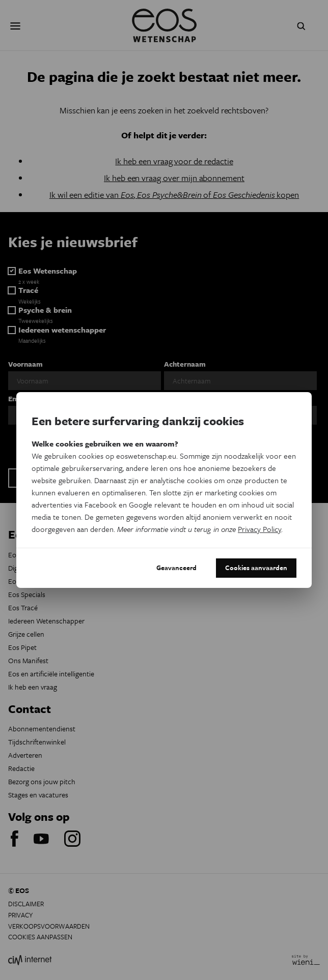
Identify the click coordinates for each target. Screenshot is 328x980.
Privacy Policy (259, 529)
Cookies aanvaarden (256, 568)
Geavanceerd (176, 568)
